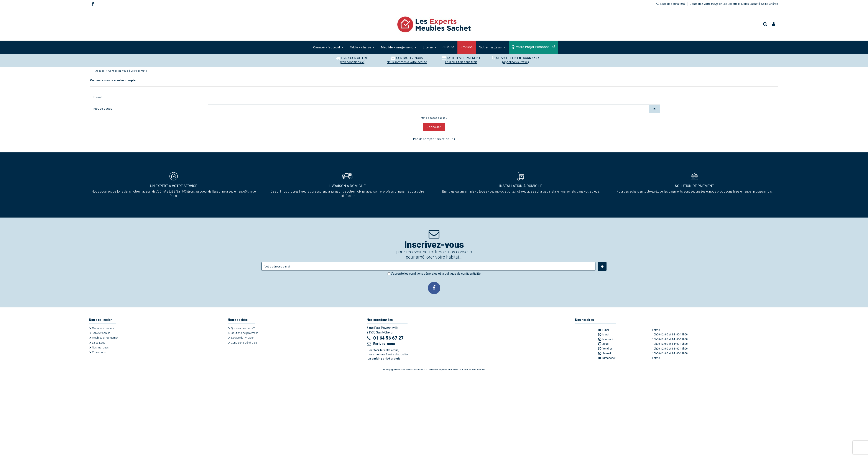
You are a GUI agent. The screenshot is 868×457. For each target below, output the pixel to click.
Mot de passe (103, 109)
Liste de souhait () (671, 4)
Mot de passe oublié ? (434, 118)
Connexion (434, 127)
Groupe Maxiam (455, 370)
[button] (492, 47)
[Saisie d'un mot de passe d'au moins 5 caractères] (428, 109)
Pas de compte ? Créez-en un (434, 139)
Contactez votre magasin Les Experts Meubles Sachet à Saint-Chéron (734, 4)
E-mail (98, 97)
